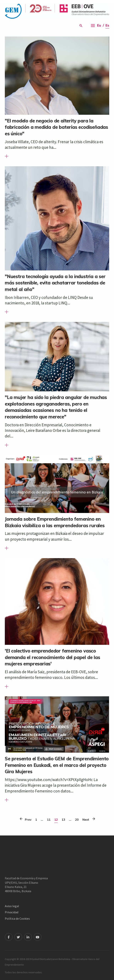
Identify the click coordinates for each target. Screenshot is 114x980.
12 (56, 820)
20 (77, 820)
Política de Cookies (17, 918)
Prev (27, 819)
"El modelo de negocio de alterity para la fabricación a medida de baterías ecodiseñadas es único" (56, 127)
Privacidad (12, 912)
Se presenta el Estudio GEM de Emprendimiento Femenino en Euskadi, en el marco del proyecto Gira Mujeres (57, 765)
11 (49, 820)
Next (87, 819)
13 (63, 820)
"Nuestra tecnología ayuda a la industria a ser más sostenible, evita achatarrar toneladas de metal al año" (55, 283)
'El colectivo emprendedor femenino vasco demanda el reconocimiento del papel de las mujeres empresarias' (52, 657)
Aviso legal (12, 906)
